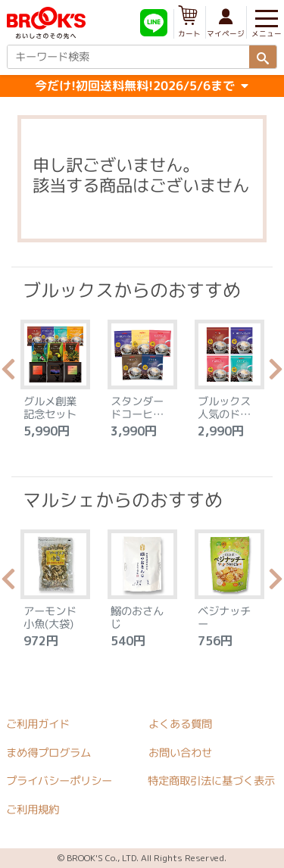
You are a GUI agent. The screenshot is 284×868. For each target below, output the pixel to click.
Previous (8, 373)
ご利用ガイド (38, 724)
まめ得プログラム (48, 752)
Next (276, 373)
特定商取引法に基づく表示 (211, 781)
